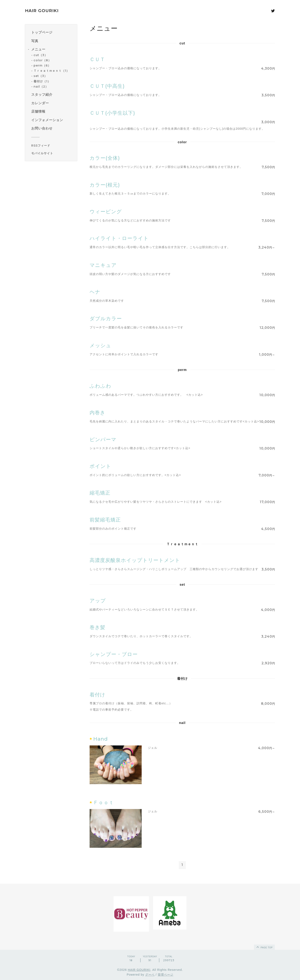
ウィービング (106, 212)
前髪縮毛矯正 (105, 520)
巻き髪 (97, 627)
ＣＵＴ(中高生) (107, 86)
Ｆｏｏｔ (104, 802)
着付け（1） (42, 81)
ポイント (100, 466)
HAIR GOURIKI (42, 11)
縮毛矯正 (100, 493)
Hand (100, 739)
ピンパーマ (103, 439)
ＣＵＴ (97, 59)
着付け (97, 695)
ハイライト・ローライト (119, 238)
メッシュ (100, 345)
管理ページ (166, 975)
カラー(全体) (105, 158)
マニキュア (103, 265)
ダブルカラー (106, 318)
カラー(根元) (105, 185)
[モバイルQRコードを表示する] (53, 153)
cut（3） (41, 55)
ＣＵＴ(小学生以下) (112, 113)
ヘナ (95, 292)
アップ (98, 601)
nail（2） (41, 87)
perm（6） (42, 65)
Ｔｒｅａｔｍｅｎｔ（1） (51, 71)
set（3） (40, 76)
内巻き (97, 413)
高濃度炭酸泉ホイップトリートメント (135, 560)
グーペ (150, 975)
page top (264, 947)
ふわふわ (100, 386)
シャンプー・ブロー (114, 654)
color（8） (42, 60)
